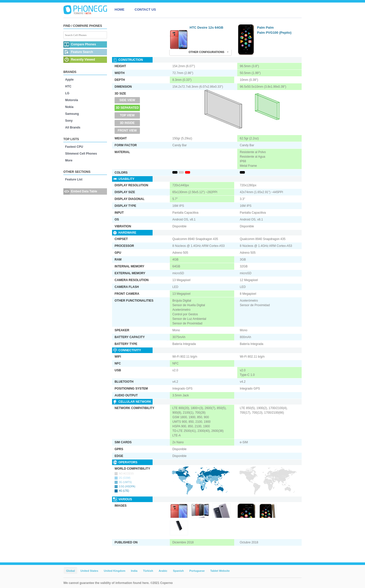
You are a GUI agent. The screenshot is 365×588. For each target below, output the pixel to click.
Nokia (69, 107)
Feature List (74, 179)
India (134, 571)
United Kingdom (115, 571)
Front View (127, 131)
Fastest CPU (74, 147)
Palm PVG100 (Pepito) (274, 33)
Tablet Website (220, 571)
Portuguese (197, 571)
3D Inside (127, 123)
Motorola (72, 100)
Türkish (148, 571)
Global (70, 571)
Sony (69, 121)
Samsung (72, 114)
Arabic (163, 571)
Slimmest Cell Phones (81, 154)
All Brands (73, 127)
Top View (127, 115)
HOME (120, 10)
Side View (127, 100)
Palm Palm (265, 27)
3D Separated (127, 108)
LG (67, 93)
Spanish (178, 571)
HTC (68, 86)
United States (89, 571)
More (69, 160)
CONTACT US (145, 10)
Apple (69, 80)
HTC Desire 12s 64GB (206, 27)
